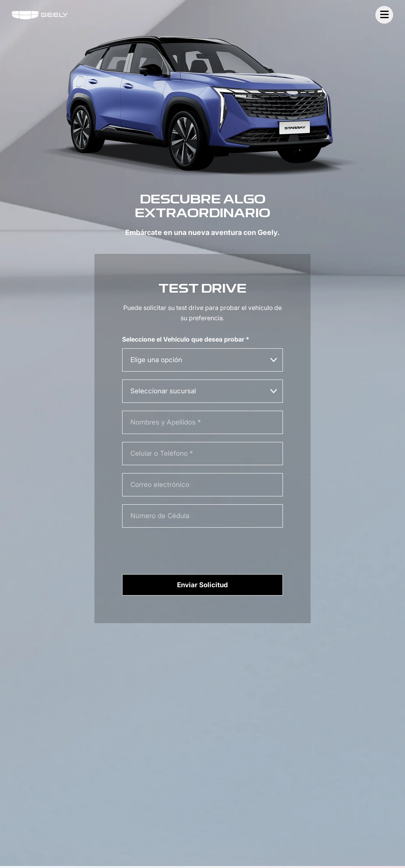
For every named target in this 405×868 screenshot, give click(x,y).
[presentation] (182, 550)
